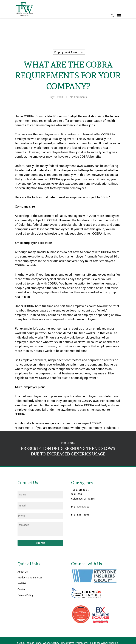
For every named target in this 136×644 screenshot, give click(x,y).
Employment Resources (69, 52)
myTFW (22, 583)
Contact (22, 589)
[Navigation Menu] (119, 15)
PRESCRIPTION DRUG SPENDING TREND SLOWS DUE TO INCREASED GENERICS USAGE (68, 449)
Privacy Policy (25, 595)
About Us (23, 572)
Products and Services (30, 577)
